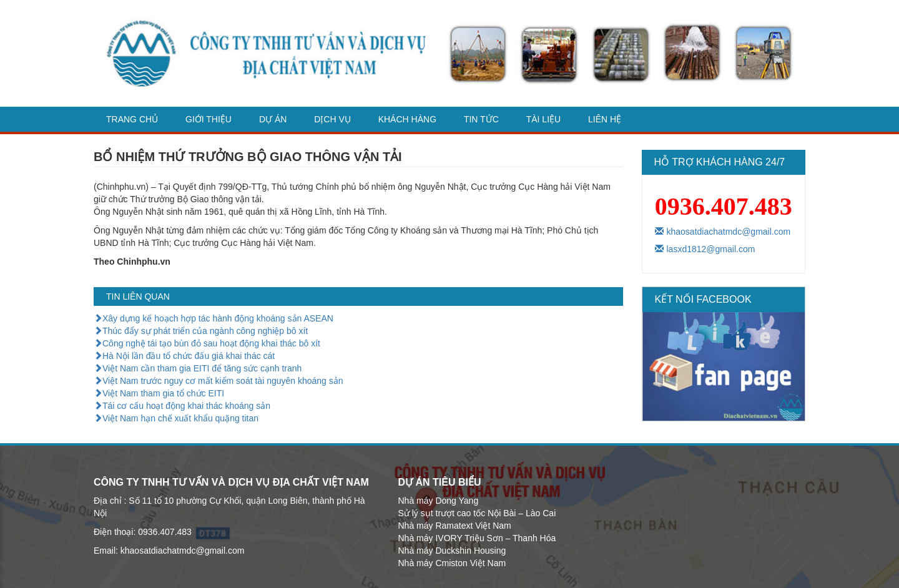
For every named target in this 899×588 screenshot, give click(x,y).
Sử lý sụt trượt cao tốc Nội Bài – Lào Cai (477, 513)
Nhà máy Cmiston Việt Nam (452, 563)
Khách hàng (407, 119)
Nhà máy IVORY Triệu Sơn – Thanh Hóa (477, 538)
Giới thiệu (209, 119)
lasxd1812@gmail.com (705, 249)
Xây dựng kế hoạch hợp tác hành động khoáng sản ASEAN (214, 318)
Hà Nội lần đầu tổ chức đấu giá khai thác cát (184, 356)
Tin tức (481, 119)
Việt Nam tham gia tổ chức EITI (159, 393)
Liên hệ (605, 119)
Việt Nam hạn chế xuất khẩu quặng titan (176, 418)
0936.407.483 (724, 206)
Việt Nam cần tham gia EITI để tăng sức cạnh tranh (198, 368)
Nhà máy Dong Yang (439, 501)
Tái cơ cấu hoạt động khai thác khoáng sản (182, 406)
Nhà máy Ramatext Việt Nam (455, 526)
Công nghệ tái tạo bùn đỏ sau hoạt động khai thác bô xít (207, 343)
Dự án (273, 119)
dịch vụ (332, 119)
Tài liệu (543, 119)
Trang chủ (132, 119)
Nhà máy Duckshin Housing (452, 551)
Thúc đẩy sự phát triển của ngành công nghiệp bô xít (201, 331)
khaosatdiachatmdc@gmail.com (723, 232)
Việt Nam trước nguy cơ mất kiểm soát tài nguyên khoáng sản (219, 381)
